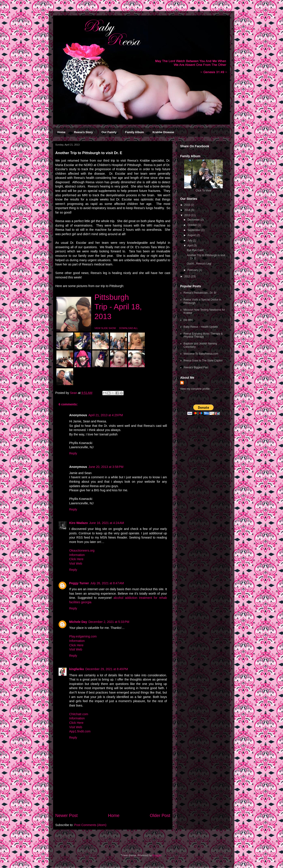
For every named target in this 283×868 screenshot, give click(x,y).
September (194, 230)
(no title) (188, 320)
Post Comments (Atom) (90, 825)
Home (61, 132)
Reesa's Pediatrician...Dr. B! (200, 293)
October (193, 225)
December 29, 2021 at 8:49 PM (107, 669)
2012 (188, 276)
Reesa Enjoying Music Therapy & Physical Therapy (203, 335)
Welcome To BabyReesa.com (201, 354)
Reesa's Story (83, 132)
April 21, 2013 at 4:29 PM (106, 415)
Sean (74, 393)
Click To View (204, 191)
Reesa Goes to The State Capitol (203, 361)
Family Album (135, 132)
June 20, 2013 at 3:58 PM (106, 467)
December (194, 220)
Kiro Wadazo (78, 523)
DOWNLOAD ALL (128, 328)
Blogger (157, 855)
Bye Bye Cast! (195, 250)
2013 (188, 215)
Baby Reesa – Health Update (201, 327)
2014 (188, 210)
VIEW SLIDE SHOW (105, 328)
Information (77, 555)
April (190, 246)
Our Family (109, 132)
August (192, 235)
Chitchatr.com (79, 714)
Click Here (76, 559)
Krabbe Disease (163, 132)
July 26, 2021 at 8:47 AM (107, 583)
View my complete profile (195, 389)
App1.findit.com (80, 731)
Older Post (160, 815)
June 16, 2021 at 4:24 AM (107, 523)
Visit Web (76, 564)
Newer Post (66, 815)
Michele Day (78, 622)
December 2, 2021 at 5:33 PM (109, 622)
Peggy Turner (79, 583)
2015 (188, 205)
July (190, 240)
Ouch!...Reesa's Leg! (199, 264)
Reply (73, 453)
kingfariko (77, 669)
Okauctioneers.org (82, 550)
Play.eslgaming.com (83, 636)
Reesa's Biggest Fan (196, 367)
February (193, 270)
